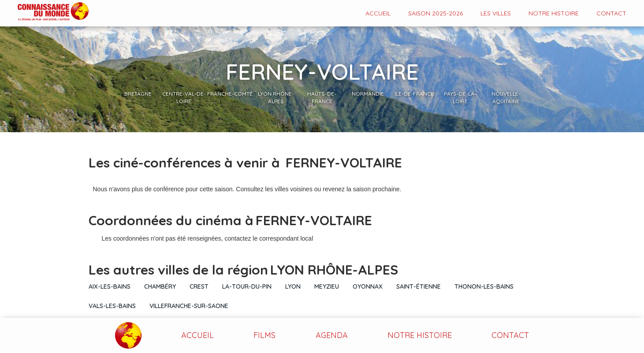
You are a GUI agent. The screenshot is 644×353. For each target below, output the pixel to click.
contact (611, 13)
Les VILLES (496, 13)
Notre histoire (554, 13)
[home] (44, 12)
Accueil (378, 13)
